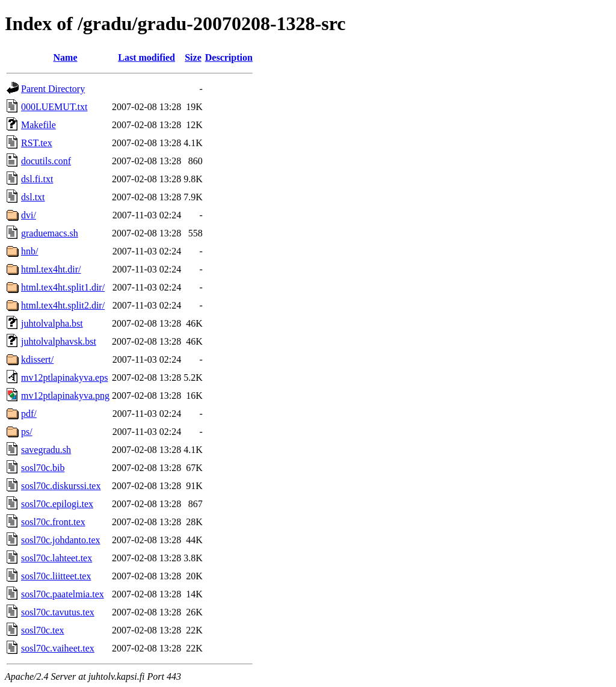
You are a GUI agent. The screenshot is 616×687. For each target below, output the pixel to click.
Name (66, 57)
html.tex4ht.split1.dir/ (63, 287)
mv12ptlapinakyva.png (65, 396)
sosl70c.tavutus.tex (58, 612)
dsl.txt (33, 197)
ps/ (27, 432)
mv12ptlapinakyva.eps (64, 377)
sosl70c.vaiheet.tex (58, 648)
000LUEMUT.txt (54, 107)
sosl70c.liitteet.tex (56, 576)
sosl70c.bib (43, 468)
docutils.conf (46, 161)
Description (229, 57)
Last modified (146, 57)
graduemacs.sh (50, 233)
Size (193, 57)
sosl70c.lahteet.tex (57, 558)
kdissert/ (37, 359)
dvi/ (29, 215)
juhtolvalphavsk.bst (59, 341)
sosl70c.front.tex (53, 522)
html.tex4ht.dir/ (51, 269)
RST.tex (37, 143)
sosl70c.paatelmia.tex (63, 594)
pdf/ (29, 414)
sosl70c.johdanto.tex (61, 540)
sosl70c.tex (43, 630)
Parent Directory (53, 89)
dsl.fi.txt (37, 179)
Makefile (38, 125)
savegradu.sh (46, 450)
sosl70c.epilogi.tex (57, 504)
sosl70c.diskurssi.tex (61, 486)
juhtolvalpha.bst (52, 323)
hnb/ (29, 251)
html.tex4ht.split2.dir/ (63, 305)
